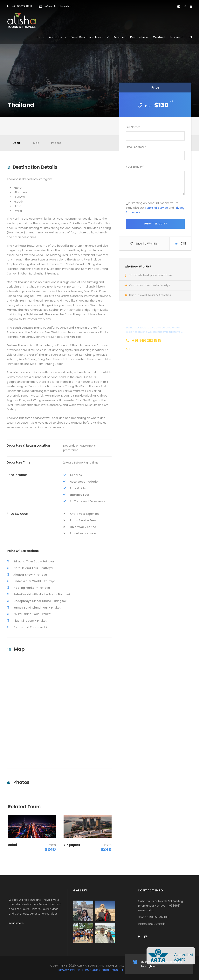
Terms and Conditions (100, 970)
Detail (17, 143)
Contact (159, 37)
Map (36, 143)
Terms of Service (156, 208)
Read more (16, 923)
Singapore (72, 845)
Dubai (12, 845)
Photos (56, 143)
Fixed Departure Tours (87, 37)
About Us (55, 37)
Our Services (116, 37)
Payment (176, 37)
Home (40, 37)
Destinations (139, 37)
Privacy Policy (69, 970)
